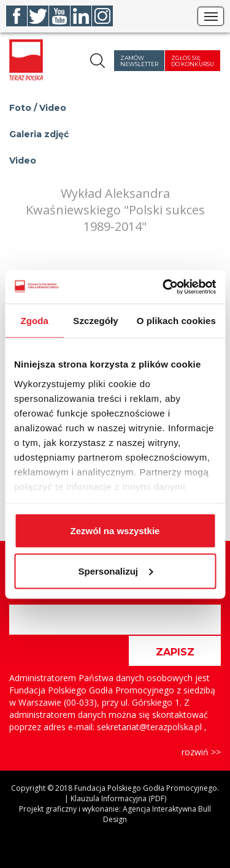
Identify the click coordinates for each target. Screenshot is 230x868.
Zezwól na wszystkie (115, 531)
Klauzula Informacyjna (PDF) (118, 798)
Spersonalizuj (115, 571)
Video (23, 160)
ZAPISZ (175, 652)
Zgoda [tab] (34, 321)
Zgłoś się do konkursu (193, 61)
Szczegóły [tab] (95, 321)
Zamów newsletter (139, 61)
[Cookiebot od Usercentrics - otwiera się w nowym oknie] (164, 287)
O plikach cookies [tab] (176, 321)
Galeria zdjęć (39, 134)
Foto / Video (38, 108)
